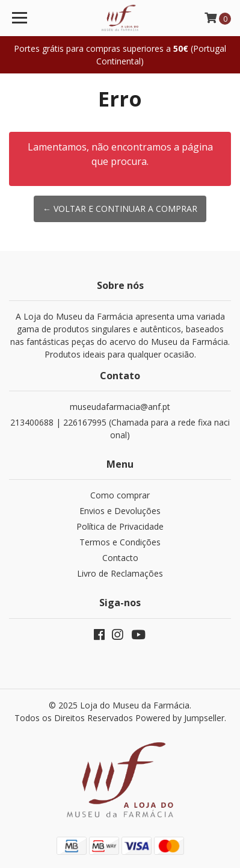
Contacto (120, 558)
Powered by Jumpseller (180, 718)
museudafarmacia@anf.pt (120, 407)
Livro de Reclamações (120, 573)
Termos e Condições (120, 542)
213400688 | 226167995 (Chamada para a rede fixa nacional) (120, 429)
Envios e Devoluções (120, 511)
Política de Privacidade (120, 526)
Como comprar (120, 495)
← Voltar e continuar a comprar (120, 209)
